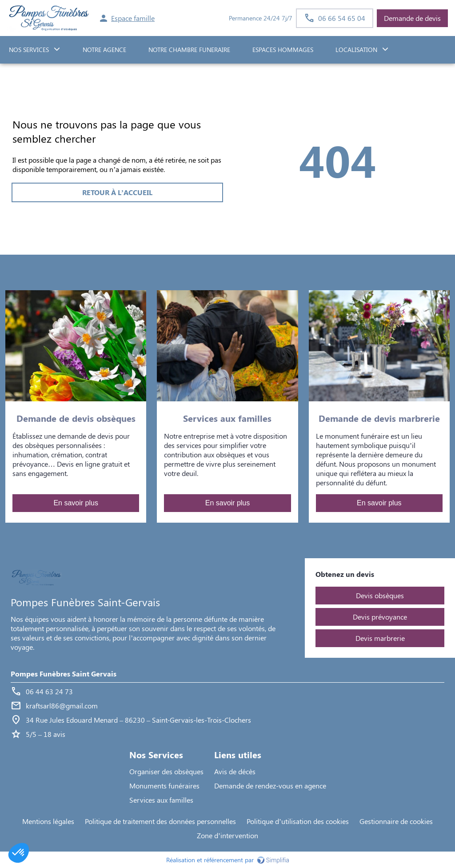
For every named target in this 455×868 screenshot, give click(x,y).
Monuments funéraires (164, 786)
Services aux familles (161, 800)
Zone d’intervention (227, 835)
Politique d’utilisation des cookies (298, 821)
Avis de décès (235, 771)
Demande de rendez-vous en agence (270, 786)
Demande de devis (412, 18)
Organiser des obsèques (166, 771)
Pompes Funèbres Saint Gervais (64, 674)
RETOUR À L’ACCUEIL (117, 192)
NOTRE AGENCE (104, 50)
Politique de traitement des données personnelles (160, 821)
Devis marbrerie (380, 638)
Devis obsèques (380, 595)
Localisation (356, 50)
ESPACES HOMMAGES (283, 50)
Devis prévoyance (380, 617)
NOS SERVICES (29, 50)
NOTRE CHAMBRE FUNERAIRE (189, 50)
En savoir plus (76, 503)
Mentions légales (48, 821)
